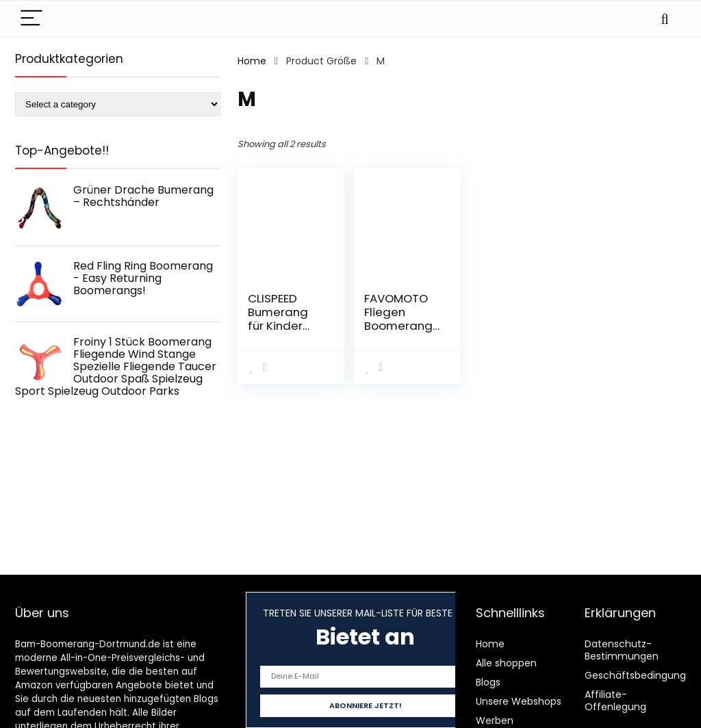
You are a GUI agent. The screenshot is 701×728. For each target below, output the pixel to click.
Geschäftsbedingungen (641, 675)
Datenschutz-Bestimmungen (622, 650)
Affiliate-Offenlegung (615, 701)
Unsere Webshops (519, 701)
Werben (495, 720)
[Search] (665, 19)
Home (252, 61)
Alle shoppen (506, 663)
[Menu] (31, 19)
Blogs (488, 682)
